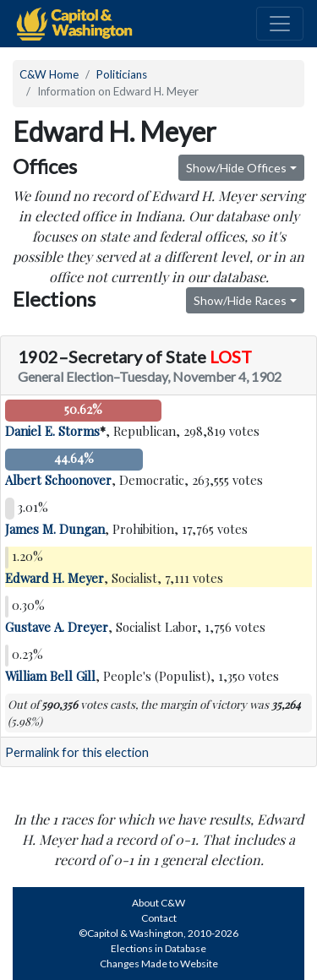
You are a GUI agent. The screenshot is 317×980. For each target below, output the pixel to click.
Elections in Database (158, 948)
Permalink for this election (77, 752)
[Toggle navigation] (280, 24)
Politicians (122, 74)
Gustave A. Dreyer (57, 627)
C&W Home (49, 74)
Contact (159, 918)
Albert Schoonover (58, 480)
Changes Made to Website (159, 964)
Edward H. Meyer (55, 578)
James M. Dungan (55, 529)
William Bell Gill (50, 676)
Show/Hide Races (240, 300)
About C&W (158, 903)
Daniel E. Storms (52, 431)
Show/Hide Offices (236, 168)
